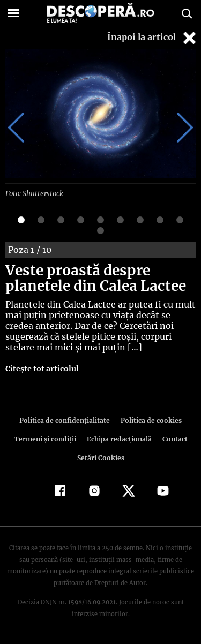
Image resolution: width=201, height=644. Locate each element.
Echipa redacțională (118, 439)
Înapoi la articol (153, 38)
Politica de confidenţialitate (66, 420)
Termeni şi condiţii (46, 439)
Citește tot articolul (42, 368)
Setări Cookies (101, 457)
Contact (173, 439)
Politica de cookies (150, 420)
